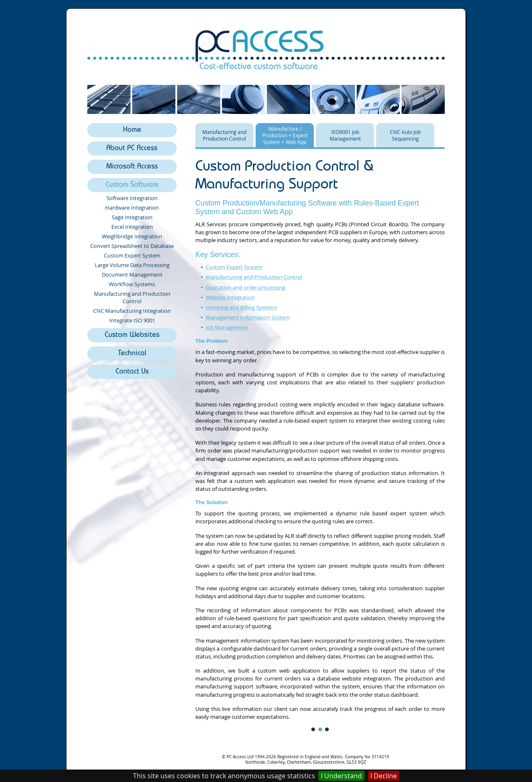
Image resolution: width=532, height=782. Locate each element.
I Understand (341, 776)
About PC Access (132, 149)
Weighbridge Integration (132, 236)
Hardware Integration (132, 208)
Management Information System (248, 318)
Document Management (132, 275)
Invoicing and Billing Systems (241, 308)
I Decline (384, 776)
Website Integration (230, 298)
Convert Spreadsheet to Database (132, 246)
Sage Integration (132, 217)
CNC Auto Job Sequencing (405, 135)
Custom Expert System (132, 255)
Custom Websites (132, 335)
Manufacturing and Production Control (132, 297)
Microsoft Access (132, 167)
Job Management (227, 328)
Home (132, 130)
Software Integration (132, 198)
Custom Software (132, 185)
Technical (132, 354)
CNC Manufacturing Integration (132, 311)
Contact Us (132, 372)
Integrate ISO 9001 (132, 320)
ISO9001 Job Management (345, 135)
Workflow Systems (132, 284)
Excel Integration (132, 227)
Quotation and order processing (245, 288)
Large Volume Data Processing (132, 265)
